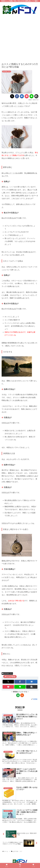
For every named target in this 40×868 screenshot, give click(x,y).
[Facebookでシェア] (17, 96)
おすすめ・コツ (7, 673)
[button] (36, 96)
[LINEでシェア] (32, 96)
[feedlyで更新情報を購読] (18, 695)
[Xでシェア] (12, 96)
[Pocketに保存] (27, 96)
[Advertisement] (20, 37)
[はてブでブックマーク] (22, 96)
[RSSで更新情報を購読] (22, 695)
